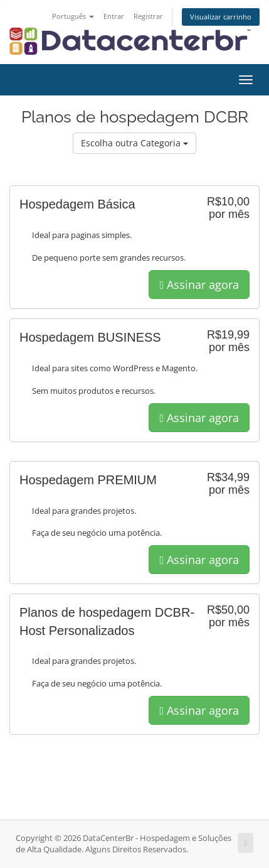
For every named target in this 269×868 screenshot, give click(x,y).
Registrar (148, 16)
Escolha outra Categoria (134, 143)
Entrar (114, 16)
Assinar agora (199, 285)
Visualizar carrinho (221, 17)
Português (73, 16)
